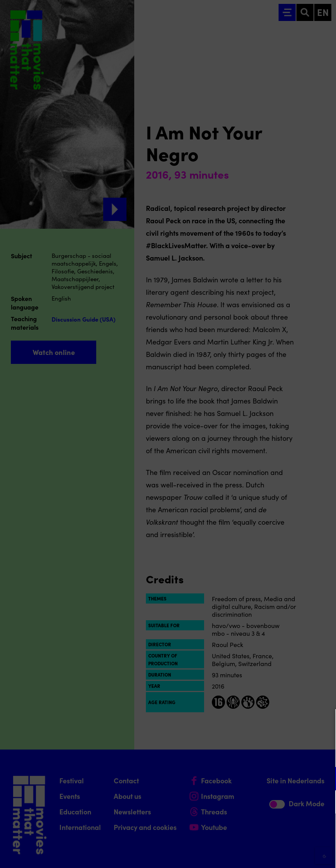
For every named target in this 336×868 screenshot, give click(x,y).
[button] (262, 778)
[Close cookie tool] (324, 723)
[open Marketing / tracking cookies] (324, 803)
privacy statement (239, 753)
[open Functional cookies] (324, 779)
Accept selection (270, 853)
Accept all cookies (270, 831)
